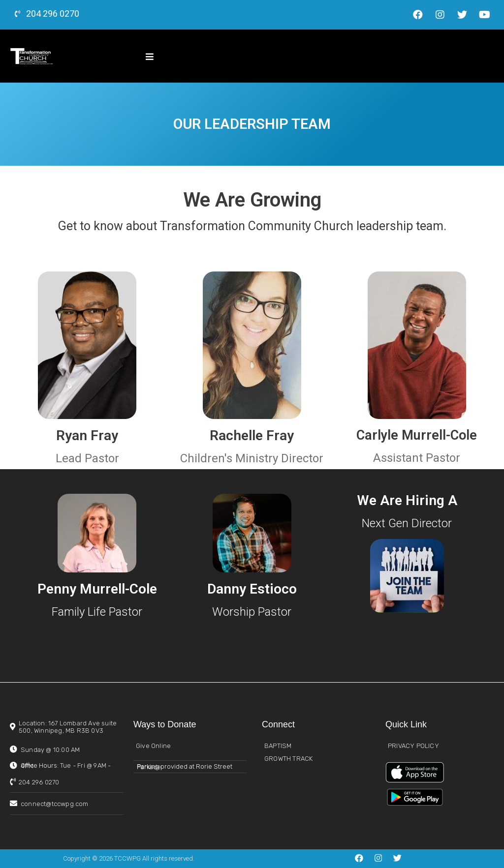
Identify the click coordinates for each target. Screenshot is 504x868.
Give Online (153, 746)
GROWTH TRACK (288, 759)
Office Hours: (66, 766)
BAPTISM (278, 746)
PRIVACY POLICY (413, 746)
